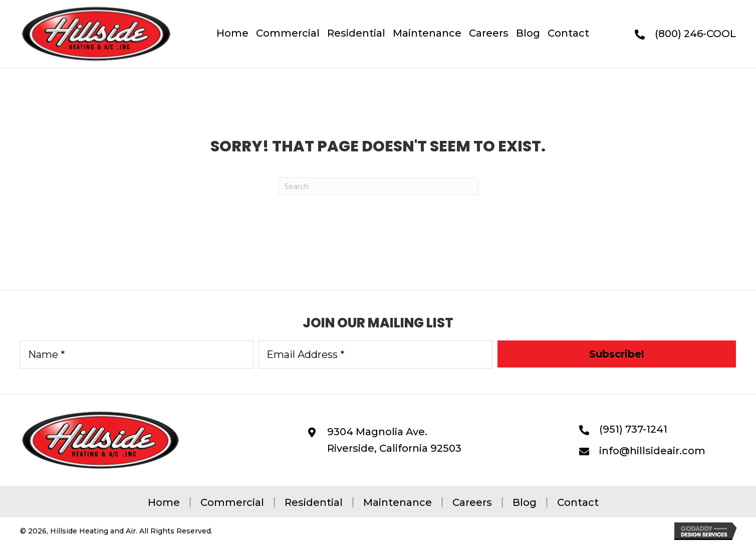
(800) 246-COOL (695, 34)
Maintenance (398, 502)
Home (164, 502)
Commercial (232, 502)
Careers (472, 502)
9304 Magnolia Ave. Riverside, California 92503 (394, 440)
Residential (314, 502)
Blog (525, 502)
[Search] (378, 186)
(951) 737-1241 (633, 429)
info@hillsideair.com (652, 451)
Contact (578, 502)
